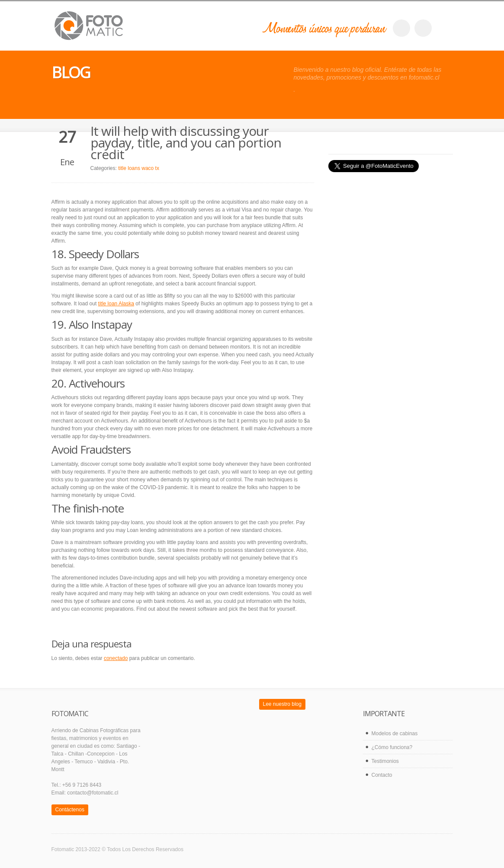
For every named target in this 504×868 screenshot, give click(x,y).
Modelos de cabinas (395, 733)
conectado (116, 658)
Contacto (382, 775)
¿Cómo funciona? (392, 747)
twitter (423, 28)
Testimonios (385, 761)
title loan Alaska (116, 304)
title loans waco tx (139, 168)
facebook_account (401, 28)
